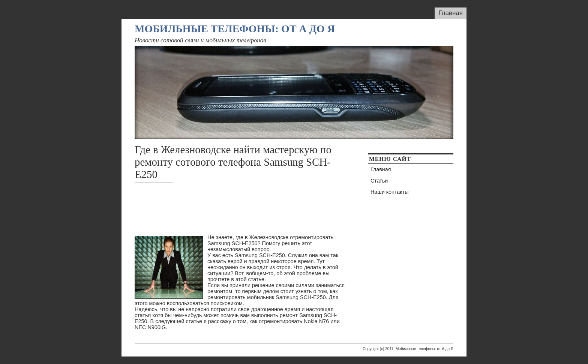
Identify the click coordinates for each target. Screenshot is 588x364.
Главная (451, 13)
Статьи (379, 181)
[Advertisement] (271, 209)
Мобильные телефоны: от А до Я (235, 29)
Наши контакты (390, 192)
